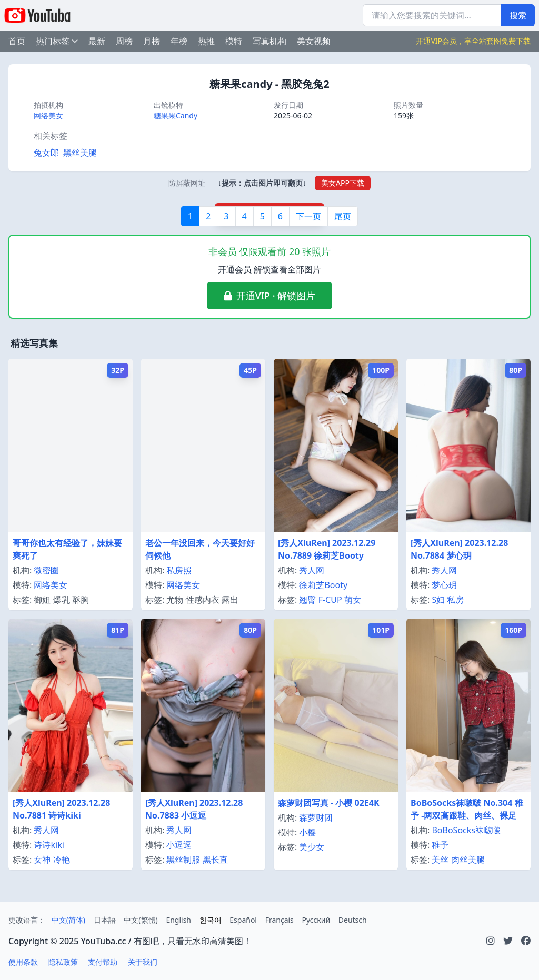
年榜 (179, 41)
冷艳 (62, 860)
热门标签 (57, 41)
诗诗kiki (49, 845)
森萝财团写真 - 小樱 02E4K (329, 803)
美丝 (440, 860)
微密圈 (46, 570)
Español (243, 920)
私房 (455, 600)
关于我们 (143, 962)
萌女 (353, 600)
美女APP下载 (343, 183)
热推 (206, 41)
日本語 (105, 920)
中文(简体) (68, 920)
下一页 (308, 216)
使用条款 (23, 962)
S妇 (438, 600)
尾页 (343, 216)
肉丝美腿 (468, 860)
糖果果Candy (176, 115)
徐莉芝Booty (323, 585)
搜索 (518, 15)
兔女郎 (46, 153)
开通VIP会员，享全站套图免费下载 (473, 41)
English (178, 920)
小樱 (307, 832)
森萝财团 (316, 817)
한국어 (211, 920)
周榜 (124, 41)
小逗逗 (179, 845)
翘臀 (307, 600)
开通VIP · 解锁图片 (276, 296)
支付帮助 (103, 962)
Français (280, 920)
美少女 (312, 847)
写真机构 (269, 41)
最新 (97, 41)
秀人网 (312, 570)
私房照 (179, 570)
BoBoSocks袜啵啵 (466, 830)
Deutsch (353, 920)
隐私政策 (63, 962)
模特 (234, 41)
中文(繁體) (141, 920)
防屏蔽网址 (187, 183)
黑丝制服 (183, 860)
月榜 (152, 41)
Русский (316, 920)
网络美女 (48, 115)
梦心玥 (444, 585)
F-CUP (330, 600)
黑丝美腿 (80, 153)
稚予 (440, 845)
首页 (17, 41)
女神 (42, 860)
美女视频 (314, 41)
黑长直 (215, 860)
